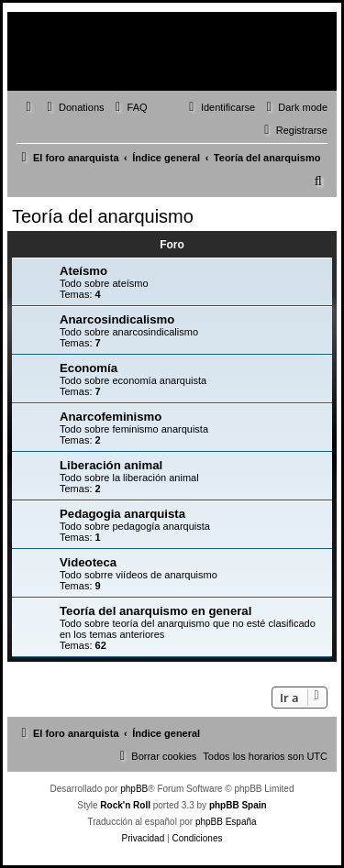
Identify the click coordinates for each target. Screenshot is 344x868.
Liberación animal (111, 465)
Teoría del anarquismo (103, 216)
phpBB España (226, 822)
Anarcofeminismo (111, 417)
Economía (89, 368)
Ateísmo (83, 271)
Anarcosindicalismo (117, 319)
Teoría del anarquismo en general (155, 611)
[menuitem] (73, 107)
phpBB (134, 789)
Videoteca (88, 562)
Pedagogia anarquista (122, 514)
